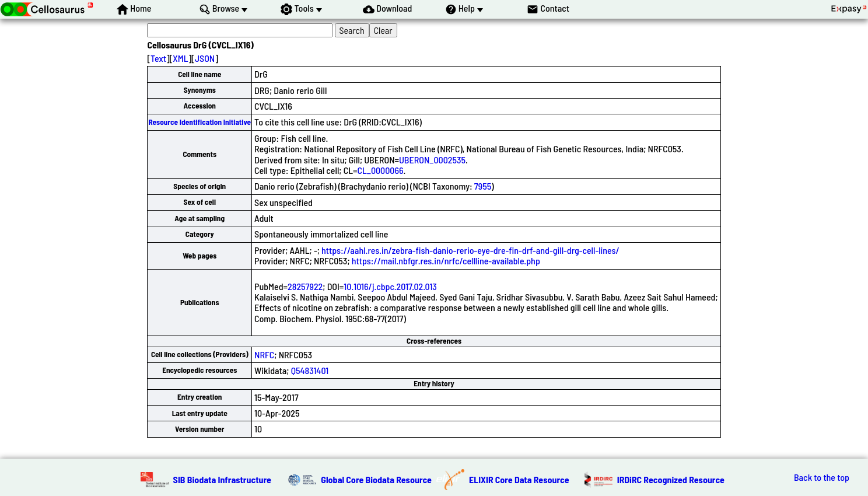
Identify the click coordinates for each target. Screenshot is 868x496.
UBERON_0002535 (432, 160)
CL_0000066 (380, 170)
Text (158, 58)
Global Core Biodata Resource (376, 479)
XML (180, 58)
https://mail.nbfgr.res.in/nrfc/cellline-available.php (446, 261)
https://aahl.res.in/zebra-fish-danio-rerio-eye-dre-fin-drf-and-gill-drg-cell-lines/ (470, 250)
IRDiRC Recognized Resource (671, 479)
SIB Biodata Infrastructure (222, 479)
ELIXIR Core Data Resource (519, 479)
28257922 (305, 286)
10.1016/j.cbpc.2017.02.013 (390, 286)
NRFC (264, 354)
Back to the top (822, 477)
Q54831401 (310, 370)
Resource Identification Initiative (199, 122)
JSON (205, 58)
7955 (483, 186)
